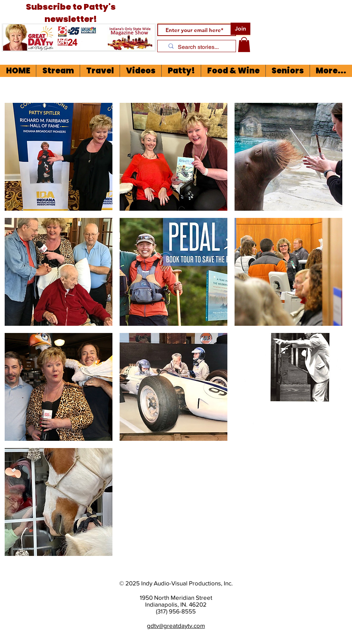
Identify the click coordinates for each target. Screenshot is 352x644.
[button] (244, 45)
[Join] (240, 29)
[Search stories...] (199, 47)
